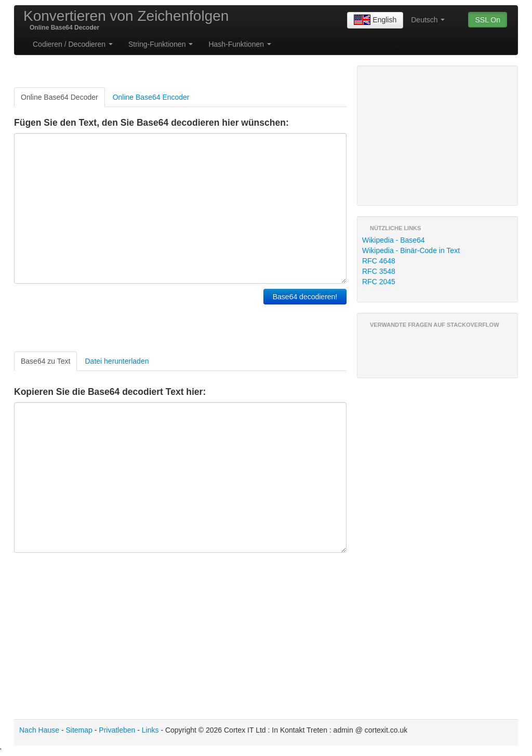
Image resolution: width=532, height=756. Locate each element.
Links (150, 730)
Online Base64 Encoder (151, 97)
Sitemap (79, 730)
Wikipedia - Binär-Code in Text (411, 250)
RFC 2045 (379, 282)
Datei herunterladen (117, 361)
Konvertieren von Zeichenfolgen (126, 16)
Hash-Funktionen (240, 44)
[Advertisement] (136, 315)
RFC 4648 (379, 261)
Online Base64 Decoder (59, 97)
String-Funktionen (161, 44)
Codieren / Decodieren (73, 44)
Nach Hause (39, 730)
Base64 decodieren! (305, 297)
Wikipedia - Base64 (394, 240)
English (375, 20)
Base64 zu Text (45, 361)
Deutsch (428, 20)
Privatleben (117, 730)
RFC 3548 (379, 271)
